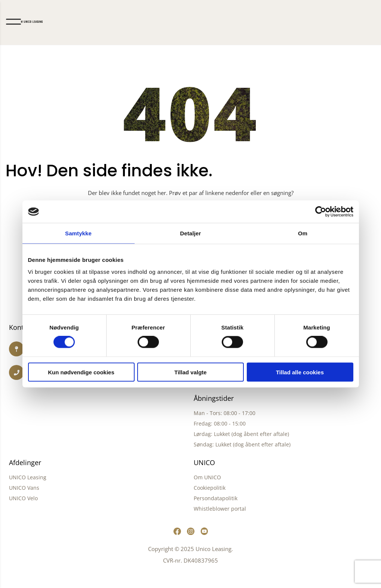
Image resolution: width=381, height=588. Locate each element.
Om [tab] (303, 233)
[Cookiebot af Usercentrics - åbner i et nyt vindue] (321, 212)
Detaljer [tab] (191, 233)
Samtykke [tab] (78, 233)
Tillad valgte (190, 372)
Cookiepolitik (210, 488)
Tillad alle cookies (300, 372)
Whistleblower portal (220, 509)
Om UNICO (207, 477)
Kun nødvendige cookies (81, 372)
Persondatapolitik (216, 498)
